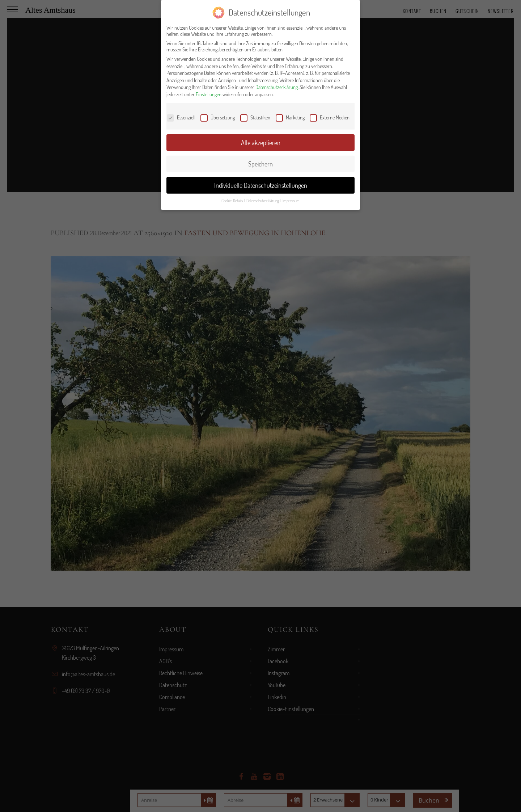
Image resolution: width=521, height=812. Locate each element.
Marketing (290, 117)
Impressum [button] (291, 201)
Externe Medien (330, 117)
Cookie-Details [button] (232, 201)
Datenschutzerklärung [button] (263, 201)
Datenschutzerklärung (277, 87)
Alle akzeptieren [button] (261, 143)
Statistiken (255, 117)
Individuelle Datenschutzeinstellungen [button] (261, 185)
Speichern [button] (260, 164)
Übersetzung (218, 117)
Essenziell (181, 117)
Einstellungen (209, 94)
